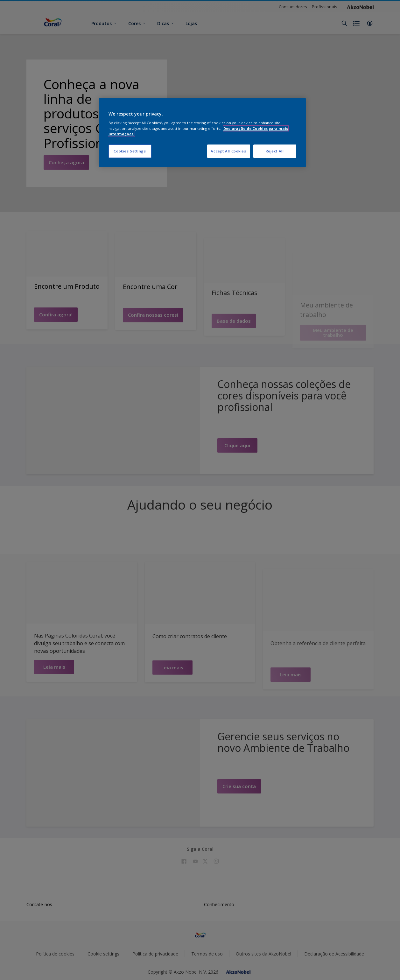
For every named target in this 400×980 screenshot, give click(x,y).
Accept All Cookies (228, 151)
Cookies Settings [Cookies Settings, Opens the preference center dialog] (130, 151)
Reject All (275, 151)
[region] (202, 133)
